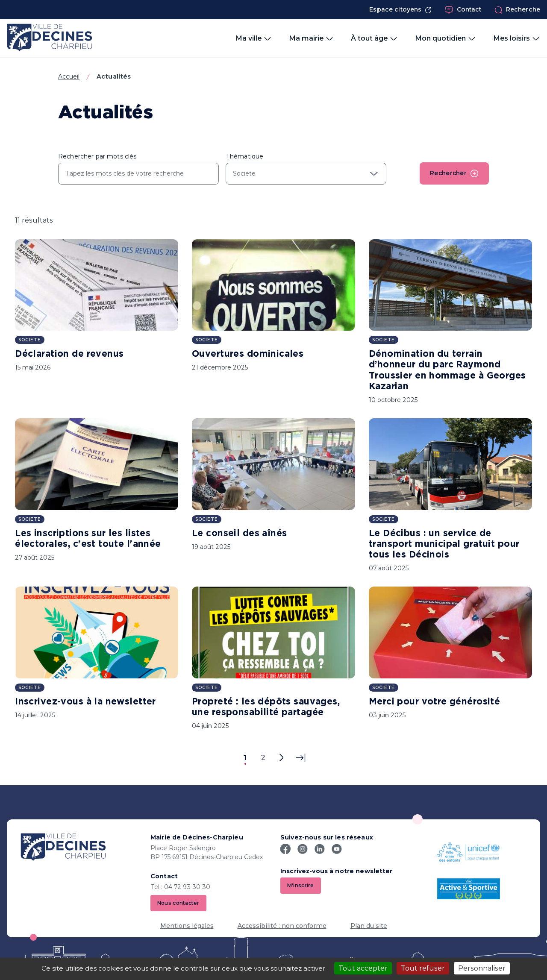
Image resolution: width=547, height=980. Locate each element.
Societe (30, 340)
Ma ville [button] (254, 38)
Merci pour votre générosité (434, 702)
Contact (463, 10)
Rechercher (454, 173)
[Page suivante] (281, 758)
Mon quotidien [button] (446, 38)
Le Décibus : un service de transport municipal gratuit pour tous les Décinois (444, 544)
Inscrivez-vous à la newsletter (85, 702)
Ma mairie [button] (311, 38)
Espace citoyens (400, 10)
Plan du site (369, 926)
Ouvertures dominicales (248, 354)
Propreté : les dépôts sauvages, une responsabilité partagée (266, 707)
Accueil (69, 76)
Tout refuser (423, 968)
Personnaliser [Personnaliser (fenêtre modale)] (482, 968)
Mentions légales (187, 926)
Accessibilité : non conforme (282, 926)
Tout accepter (363, 968)
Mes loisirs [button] (517, 38)
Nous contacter (178, 903)
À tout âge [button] (374, 38)
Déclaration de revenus (69, 354)
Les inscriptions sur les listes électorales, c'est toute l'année (88, 539)
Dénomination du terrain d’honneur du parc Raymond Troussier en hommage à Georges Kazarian (447, 370)
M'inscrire (301, 885)
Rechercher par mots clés (97, 156)
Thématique (244, 156)
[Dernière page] (301, 758)
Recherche (517, 10)
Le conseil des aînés (239, 534)
